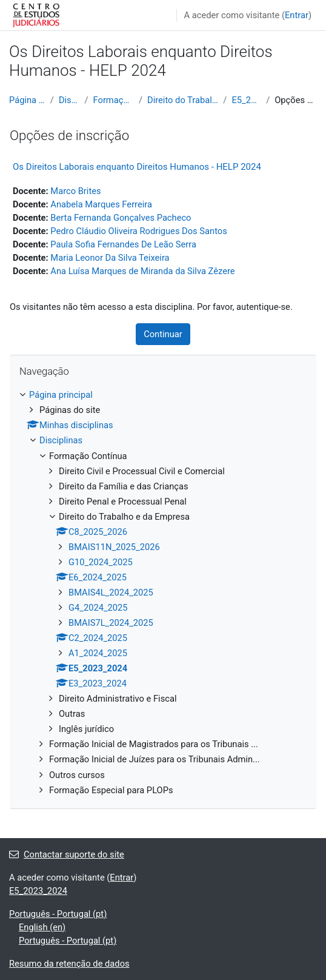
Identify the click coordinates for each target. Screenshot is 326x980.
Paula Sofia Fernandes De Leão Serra (123, 244)
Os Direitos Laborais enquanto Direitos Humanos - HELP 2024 (137, 167)
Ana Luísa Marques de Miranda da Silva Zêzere (142, 271)
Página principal (27, 100)
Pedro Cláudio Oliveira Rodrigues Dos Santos (138, 231)
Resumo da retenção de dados (69, 964)
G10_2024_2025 (101, 562)
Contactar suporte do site (67, 854)
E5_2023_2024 (246, 100)
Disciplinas (69, 100)
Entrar (297, 15)
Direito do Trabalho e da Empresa (183, 100)
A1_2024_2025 (98, 653)
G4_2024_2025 (98, 608)
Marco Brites (75, 191)
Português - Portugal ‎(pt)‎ (58, 914)
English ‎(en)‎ (42, 927)
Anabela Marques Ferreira (101, 204)
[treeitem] (163, 592)
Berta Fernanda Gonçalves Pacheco (121, 218)
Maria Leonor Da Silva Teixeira (110, 258)
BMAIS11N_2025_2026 (114, 547)
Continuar (163, 334)
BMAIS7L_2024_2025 (111, 623)
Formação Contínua (114, 100)
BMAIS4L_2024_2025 (111, 592)
